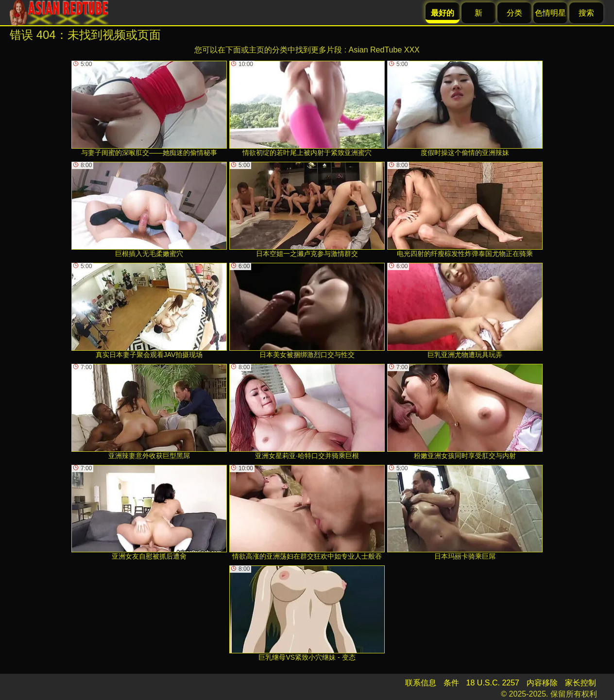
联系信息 (421, 683)
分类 (514, 13)
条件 (451, 683)
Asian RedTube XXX (384, 50)
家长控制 (580, 683)
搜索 (586, 13)
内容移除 (542, 683)
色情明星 (550, 13)
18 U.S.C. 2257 (493, 683)
